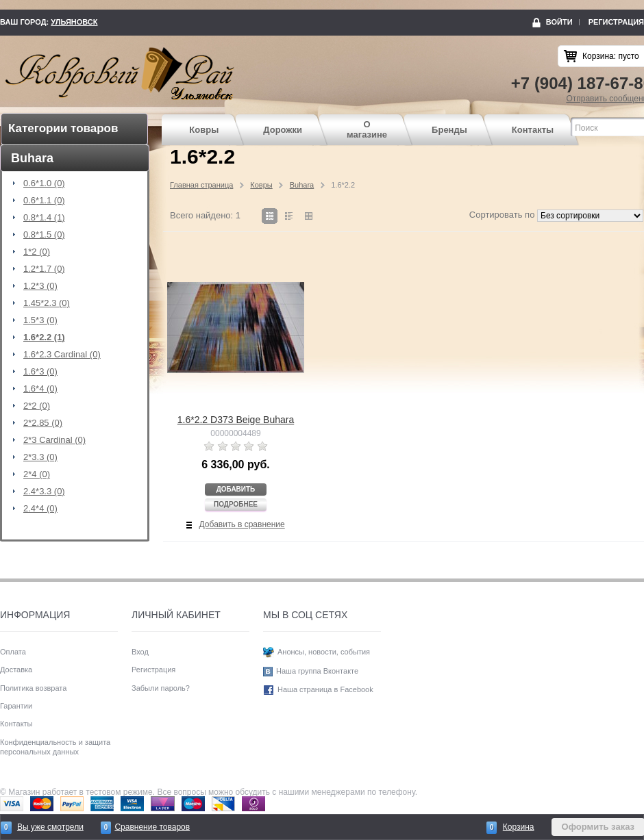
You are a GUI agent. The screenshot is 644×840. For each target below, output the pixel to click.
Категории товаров (63, 128)
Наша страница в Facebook (325, 689)
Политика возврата (33, 688)
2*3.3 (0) (40, 457)
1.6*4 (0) (40, 389)
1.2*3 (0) (40, 286)
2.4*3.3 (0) (44, 492)
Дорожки (283, 130)
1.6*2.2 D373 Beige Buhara (236, 420)
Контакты (533, 130)
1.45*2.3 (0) (47, 303)
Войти (559, 22)
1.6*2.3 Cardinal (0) (62, 355)
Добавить (236, 489)
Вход (140, 652)
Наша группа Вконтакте (317, 671)
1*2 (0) (37, 252)
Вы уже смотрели (50, 827)
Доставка (16, 670)
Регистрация (616, 22)
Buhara (302, 185)
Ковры (204, 130)
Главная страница (201, 185)
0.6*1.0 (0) (44, 183)
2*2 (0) (37, 406)
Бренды (449, 130)
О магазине (367, 130)
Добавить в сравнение (242, 524)
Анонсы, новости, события (324, 652)
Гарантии (16, 706)
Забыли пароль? (161, 688)
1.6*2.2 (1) (44, 338)
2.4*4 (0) (40, 509)
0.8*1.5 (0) (44, 235)
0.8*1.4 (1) (44, 218)
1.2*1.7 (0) (44, 269)
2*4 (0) (37, 474)
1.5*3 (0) (40, 320)
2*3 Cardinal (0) (54, 440)
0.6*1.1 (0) (44, 201)
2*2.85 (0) (43, 423)
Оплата (13, 652)
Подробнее (236, 504)
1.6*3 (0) (40, 372)
